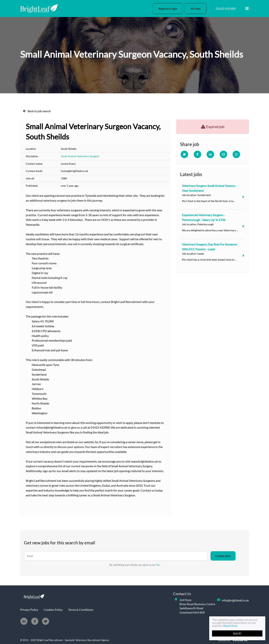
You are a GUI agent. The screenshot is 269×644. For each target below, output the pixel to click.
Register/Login (168, 8)
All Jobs (196, 8)
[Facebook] (197, 154)
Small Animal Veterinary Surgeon (80, 156)
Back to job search (39, 111)
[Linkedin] (210, 154)
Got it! (237, 633)
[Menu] (247, 9)
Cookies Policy (53, 610)
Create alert (223, 556)
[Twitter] (184, 154)
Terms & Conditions (81, 610)
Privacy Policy (29, 610)
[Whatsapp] (236, 154)
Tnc (158, 565)
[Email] (223, 154)
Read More (230, 626)
